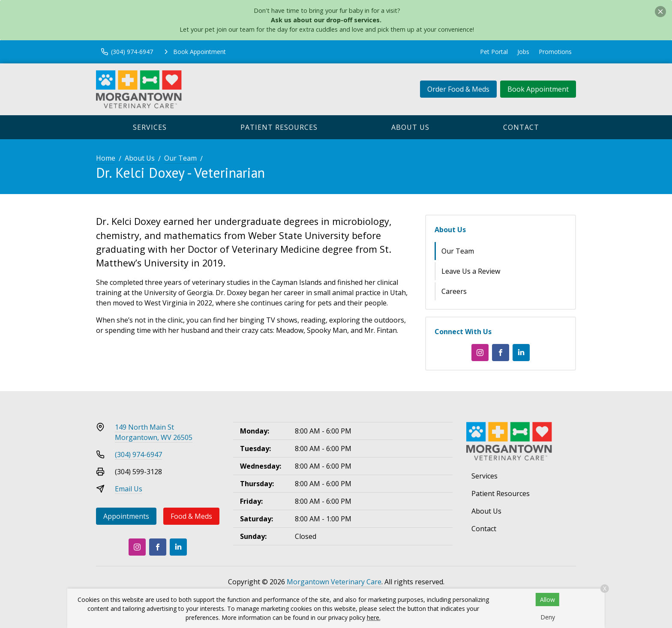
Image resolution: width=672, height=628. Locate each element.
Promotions (555, 52)
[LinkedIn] (521, 353)
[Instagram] (480, 353)
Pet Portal (494, 52)
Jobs (523, 52)
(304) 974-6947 (138, 455)
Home (106, 158)
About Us (410, 127)
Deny (548, 617)
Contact (521, 127)
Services (150, 127)
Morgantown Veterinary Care (334, 582)
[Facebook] (501, 353)
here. (374, 618)
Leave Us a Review (471, 271)
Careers (454, 291)
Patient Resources (279, 127)
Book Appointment (538, 89)
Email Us (129, 489)
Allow (547, 600)
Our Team (180, 158)
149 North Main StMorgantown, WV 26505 (154, 432)
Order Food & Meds (458, 89)
